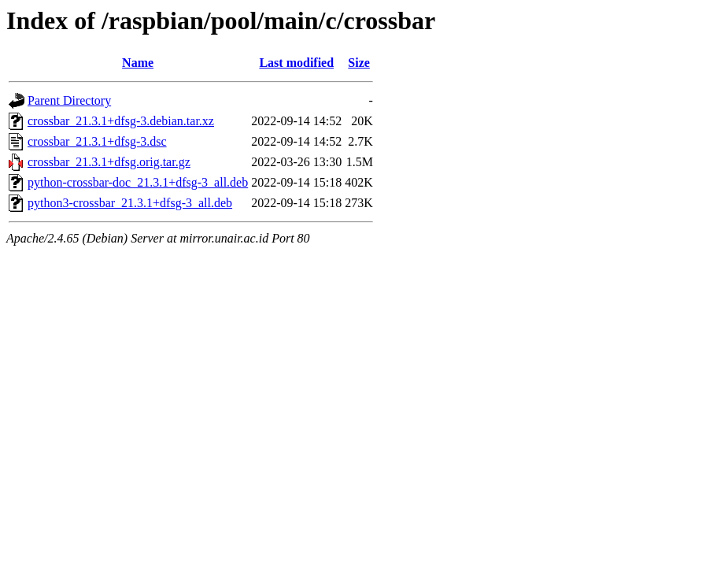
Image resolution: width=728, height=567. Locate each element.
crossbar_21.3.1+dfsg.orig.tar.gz (109, 162)
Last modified (296, 63)
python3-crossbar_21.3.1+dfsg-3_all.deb (130, 203)
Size (359, 63)
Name (138, 63)
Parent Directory (69, 100)
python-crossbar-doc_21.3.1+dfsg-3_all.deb (138, 182)
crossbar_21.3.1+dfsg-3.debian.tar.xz (121, 121)
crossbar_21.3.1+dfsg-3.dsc (97, 141)
